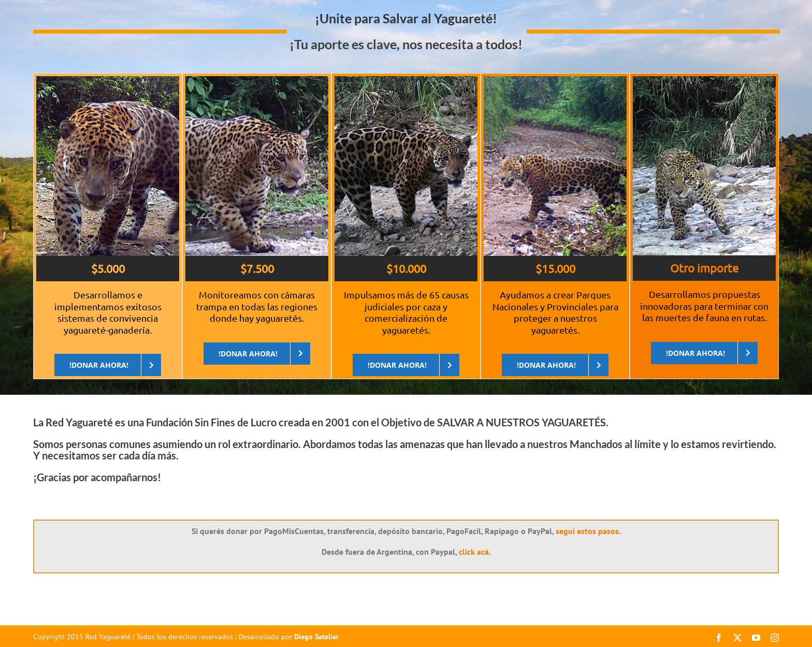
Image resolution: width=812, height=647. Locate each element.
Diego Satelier (316, 637)
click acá (474, 552)
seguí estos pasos (587, 531)
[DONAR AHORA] (108, 365)
